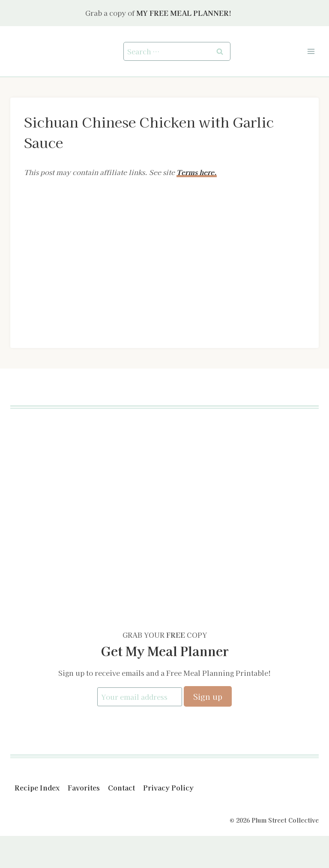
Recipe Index (37, 788)
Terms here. (197, 172)
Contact (121, 788)
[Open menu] (311, 51)
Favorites (84, 788)
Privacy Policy (168, 788)
